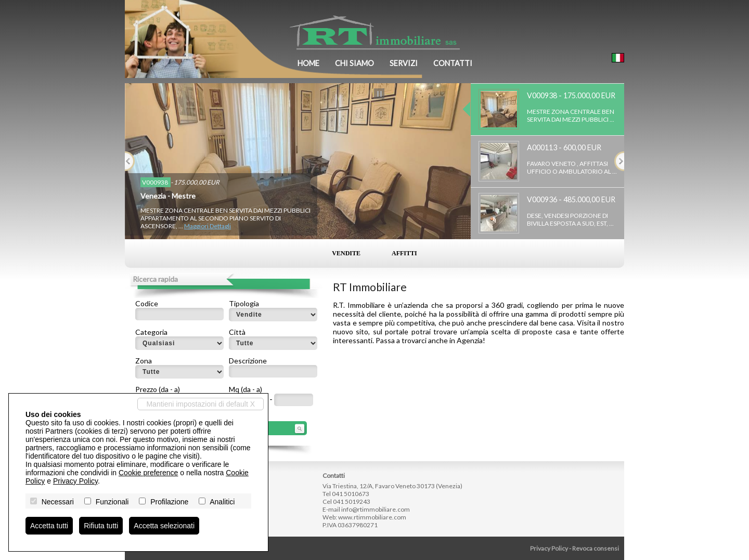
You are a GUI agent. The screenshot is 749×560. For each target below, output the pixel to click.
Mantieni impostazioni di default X (201, 404)
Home (308, 63)
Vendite (346, 253)
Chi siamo (354, 63)
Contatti (453, 63)
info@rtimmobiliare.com (376, 509)
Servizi (404, 63)
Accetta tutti (49, 526)
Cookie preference (148, 473)
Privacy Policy (549, 548)
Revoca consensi (596, 548)
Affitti (404, 253)
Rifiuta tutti (101, 526)
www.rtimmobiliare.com (372, 517)
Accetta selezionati (164, 526)
